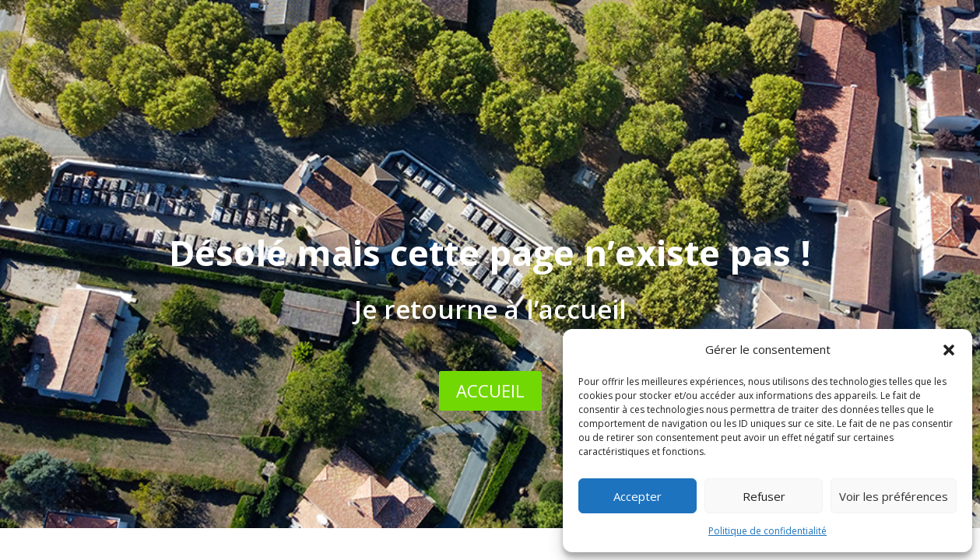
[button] (949, 350)
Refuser (764, 496)
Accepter (638, 496)
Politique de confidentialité (767, 531)
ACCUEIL (490, 390)
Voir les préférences (894, 496)
